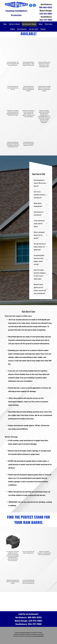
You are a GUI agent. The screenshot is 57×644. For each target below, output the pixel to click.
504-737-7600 (46, 20)
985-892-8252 (46, 7)
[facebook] (31, 6)
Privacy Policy (41, 636)
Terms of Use (35, 636)
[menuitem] (6, 24)
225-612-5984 (46, 14)
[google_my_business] (34, 6)
